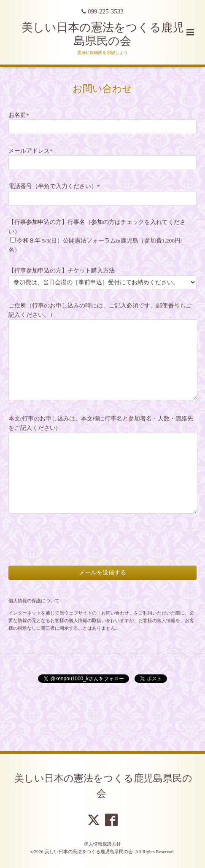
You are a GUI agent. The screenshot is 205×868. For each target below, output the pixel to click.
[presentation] (73, 532)
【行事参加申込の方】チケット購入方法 (62, 271)
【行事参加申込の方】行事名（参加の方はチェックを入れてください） (97, 227)
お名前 (19, 115)
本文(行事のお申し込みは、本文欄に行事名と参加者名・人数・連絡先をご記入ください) (101, 423)
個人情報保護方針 (102, 844)
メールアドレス (31, 151)
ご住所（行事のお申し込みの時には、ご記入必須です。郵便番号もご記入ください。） (100, 310)
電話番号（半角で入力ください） (54, 186)
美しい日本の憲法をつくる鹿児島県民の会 (103, 786)
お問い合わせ (102, 88)
